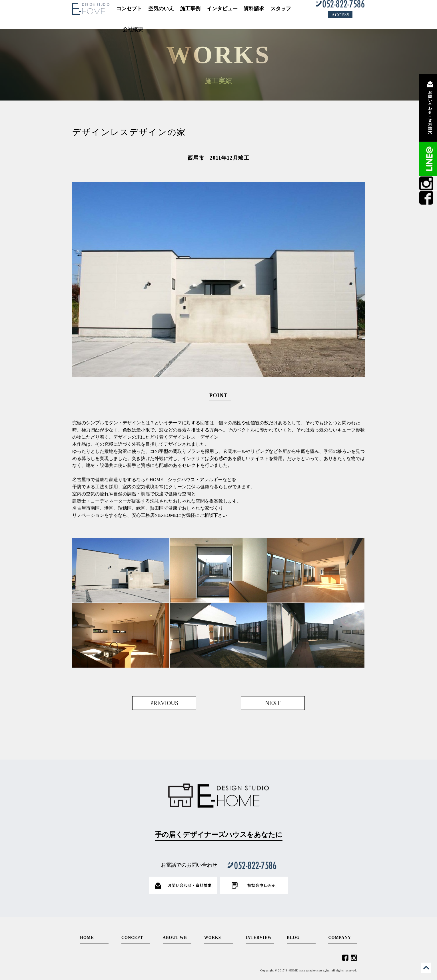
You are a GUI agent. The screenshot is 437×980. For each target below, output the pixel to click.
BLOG (293, 938)
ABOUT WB (175, 938)
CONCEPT (132, 938)
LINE (428, 159)
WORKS (213, 938)
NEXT (273, 703)
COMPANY (339, 938)
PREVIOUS (164, 703)
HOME (87, 938)
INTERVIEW (259, 938)
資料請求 (428, 108)
